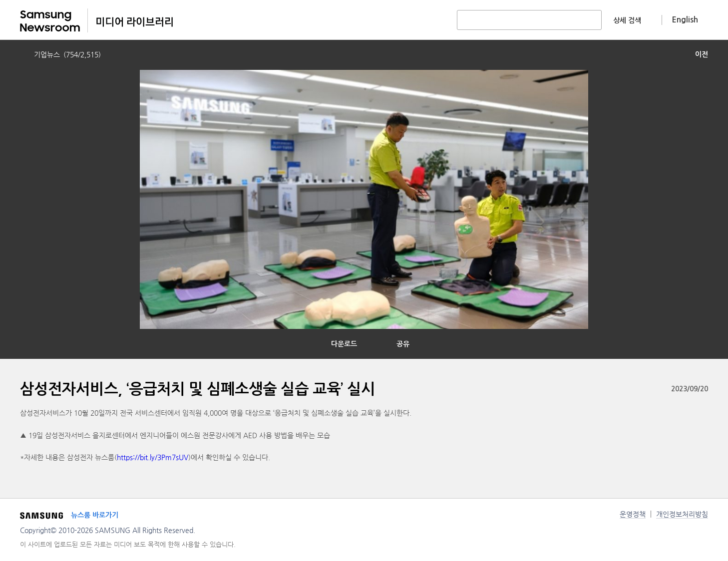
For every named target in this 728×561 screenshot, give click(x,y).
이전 (702, 54)
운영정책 (633, 514)
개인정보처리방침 (682, 514)
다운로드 (344, 344)
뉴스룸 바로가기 (95, 515)
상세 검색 (627, 20)
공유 (403, 344)
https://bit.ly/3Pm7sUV (153, 457)
